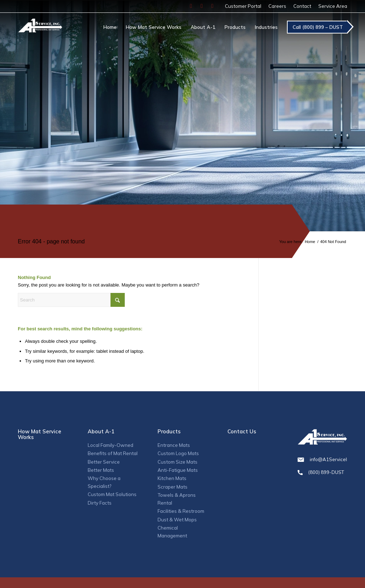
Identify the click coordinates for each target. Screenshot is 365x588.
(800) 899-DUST (322, 472)
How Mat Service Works (40, 434)
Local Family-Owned (110, 445)
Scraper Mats (173, 487)
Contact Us (242, 431)
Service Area (333, 6)
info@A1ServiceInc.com (322, 460)
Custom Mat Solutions (112, 494)
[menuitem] (243, 6)
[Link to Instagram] (202, 6)
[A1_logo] (40, 32)
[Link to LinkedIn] (212, 6)
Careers (277, 6)
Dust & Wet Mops (177, 520)
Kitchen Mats (172, 478)
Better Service (104, 462)
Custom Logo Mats (178, 453)
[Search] (71, 300)
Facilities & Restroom (181, 511)
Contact (302, 6)
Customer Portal (243, 6)
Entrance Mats (174, 445)
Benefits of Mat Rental (113, 453)
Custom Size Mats (178, 462)
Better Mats (101, 470)
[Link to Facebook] (191, 6)
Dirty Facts (100, 503)
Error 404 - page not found (51, 241)
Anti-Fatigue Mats (178, 470)
